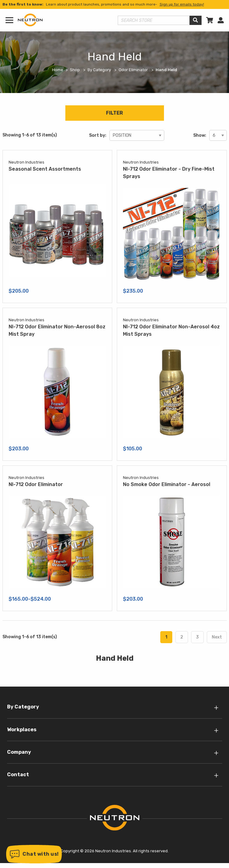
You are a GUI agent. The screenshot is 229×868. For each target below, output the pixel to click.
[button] (34, 854)
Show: (200, 135)
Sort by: (98, 135)
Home (58, 70)
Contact (18, 775)
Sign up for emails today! (182, 4)
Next (217, 637)
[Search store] (154, 20)
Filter (114, 113)
